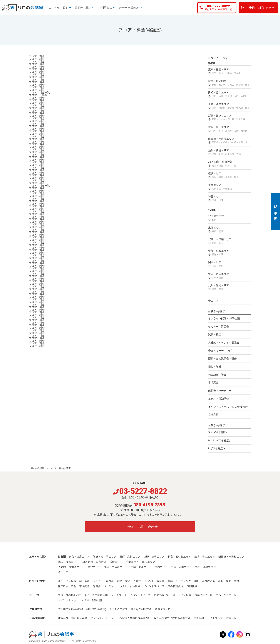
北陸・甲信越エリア (229, 241)
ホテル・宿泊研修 (219, 399)
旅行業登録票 (79, 618)
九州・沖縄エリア (229, 287)
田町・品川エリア (229, 95)
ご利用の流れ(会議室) (70, 609)
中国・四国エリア (229, 276)
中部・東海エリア (229, 253)
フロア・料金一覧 (39, 93)
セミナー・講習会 (219, 327)
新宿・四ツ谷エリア (229, 118)
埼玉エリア (229, 199)
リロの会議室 (38, 468)
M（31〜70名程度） (220, 440)
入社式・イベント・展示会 (224, 343)
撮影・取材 (215, 367)
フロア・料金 (37, 56)
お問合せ (231, 618)
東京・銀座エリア (229, 72)
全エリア (213, 301)
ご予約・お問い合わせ (260, 8)
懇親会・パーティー (220, 391)
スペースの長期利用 (70, 595)
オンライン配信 (182, 595)
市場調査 (213, 382)
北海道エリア (229, 218)
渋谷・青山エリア (229, 129)
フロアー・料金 (38, 95)
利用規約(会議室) (96, 609)
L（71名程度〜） (218, 448)
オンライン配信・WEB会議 (224, 318)
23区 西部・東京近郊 (229, 164)
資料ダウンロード (165, 609)
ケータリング (119, 595)
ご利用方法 (107, 8)
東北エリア (229, 230)
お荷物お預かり (203, 595)
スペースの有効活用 (96, 595)
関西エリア (229, 264)
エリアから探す (60, 8)
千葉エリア (229, 187)
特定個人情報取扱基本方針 (135, 618)
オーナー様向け (130, 8)
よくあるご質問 (118, 609)
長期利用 (213, 415)
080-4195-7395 (149, 505)
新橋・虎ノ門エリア (229, 83)
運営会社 (63, 618)
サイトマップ (215, 618)
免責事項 (199, 618)
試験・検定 (215, 334)
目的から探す (85, 8)
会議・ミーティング (220, 351)
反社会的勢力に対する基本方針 (172, 618)
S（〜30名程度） (218, 432)
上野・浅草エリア (229, 106)
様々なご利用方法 (141, 609)
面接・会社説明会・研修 (222, 358)
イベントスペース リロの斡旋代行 (228, 407)
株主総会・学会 (217, 375)
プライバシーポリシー (103, 618)
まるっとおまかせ (226, 595)
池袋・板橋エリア (229, 152)
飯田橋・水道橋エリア (229, 141)
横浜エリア (229, 176)
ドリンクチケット (68, 600)
